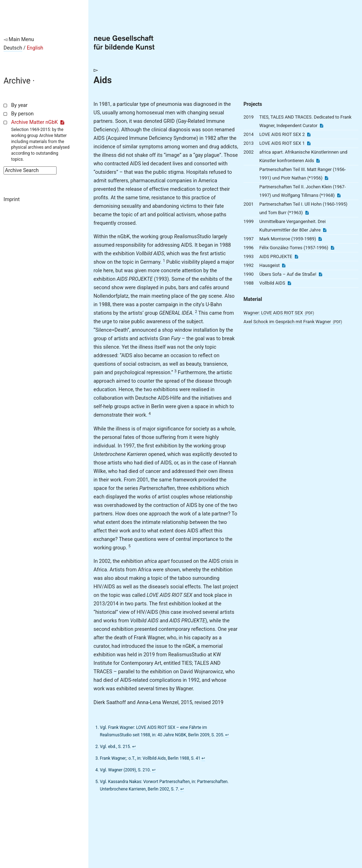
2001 (249, 204)
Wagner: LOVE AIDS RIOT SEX (279, 313)
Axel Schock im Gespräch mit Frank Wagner (293, 322)
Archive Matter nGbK (38, 122)
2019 (249, 117)
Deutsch (13, 48)
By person (23, 114)
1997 (249, 239)
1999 (249, 221)
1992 (249, 265)
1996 (249, 248)
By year (19, 105)
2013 (249, 143)
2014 (249, 134)
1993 (249, 256)
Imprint (12, 199)
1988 (249, 283)
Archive (17, 81)
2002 (249, 152)
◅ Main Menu (19, 39)
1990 (249, 274)
